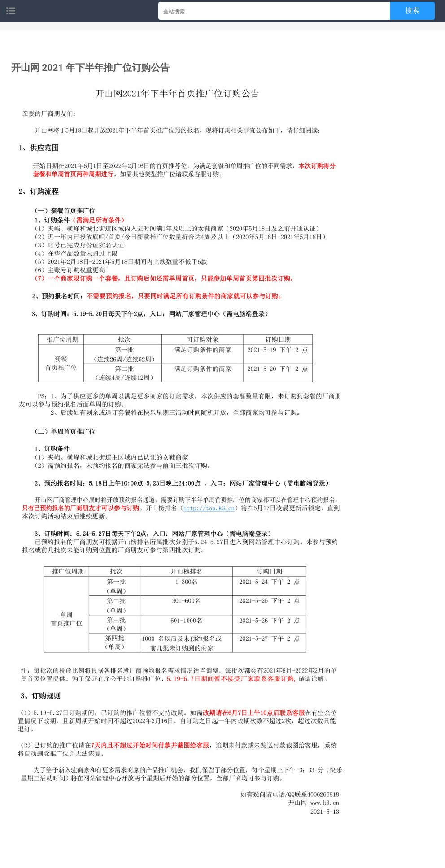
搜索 (412, 11)
